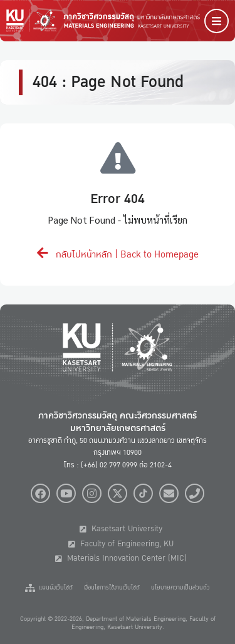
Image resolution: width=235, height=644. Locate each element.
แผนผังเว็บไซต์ (49, 588)
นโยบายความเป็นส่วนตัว (180, 588)
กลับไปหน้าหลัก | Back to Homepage (118, 254)
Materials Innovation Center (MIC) (121, 558)
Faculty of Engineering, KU (121, 544)
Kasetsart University (121, 529)
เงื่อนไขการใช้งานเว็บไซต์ (112, 588)
